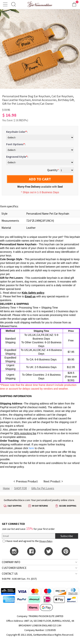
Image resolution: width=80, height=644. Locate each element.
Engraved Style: (17, 157)
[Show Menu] (6, 4)
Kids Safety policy (33, 293)
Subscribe (67, 536)
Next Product (53, 481)
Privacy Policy (46, 541)
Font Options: (16, 144)
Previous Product (26, 481)
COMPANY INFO (11, 562)
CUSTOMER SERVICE (14, 568)
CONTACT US (10, 574)
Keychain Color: (17, 132)
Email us (30, 296)
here (16, 463)
